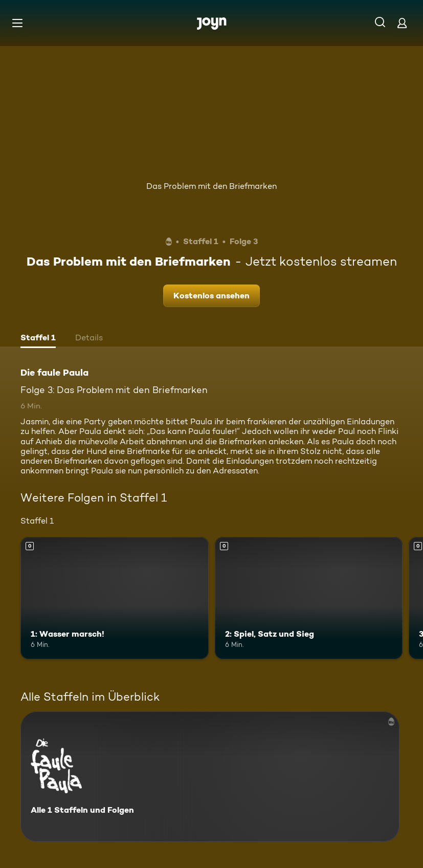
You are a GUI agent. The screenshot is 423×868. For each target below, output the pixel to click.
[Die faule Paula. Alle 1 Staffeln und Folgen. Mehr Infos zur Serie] (210, 777)
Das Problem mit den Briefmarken (211, 186)
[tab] (38, 339)
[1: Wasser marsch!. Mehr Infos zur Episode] (115, 598)
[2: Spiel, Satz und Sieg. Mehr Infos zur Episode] (309, 598)
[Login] (402, 23)
